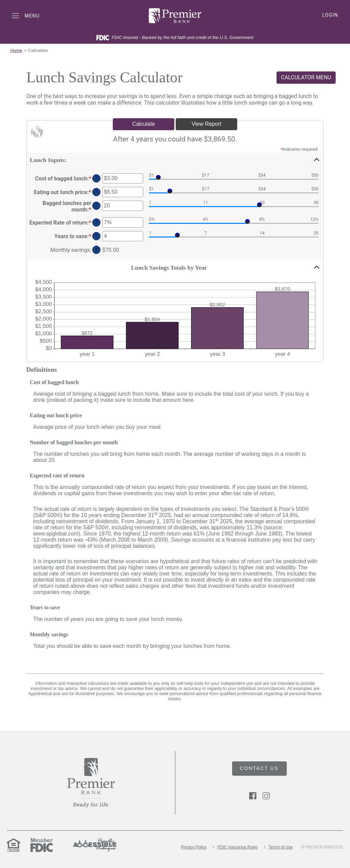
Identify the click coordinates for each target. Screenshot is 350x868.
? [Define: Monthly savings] (97, 250)
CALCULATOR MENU (306, 77)
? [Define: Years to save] (97, 236)
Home (16, 50)
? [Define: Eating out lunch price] (97, 192)
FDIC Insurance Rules (238, 847)
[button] (175, 160)
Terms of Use (281, 847)
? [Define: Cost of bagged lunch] (97, 179)
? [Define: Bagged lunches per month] (97, 206)
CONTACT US (259, 768)
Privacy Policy (194, 847)
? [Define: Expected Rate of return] (97, 223)
